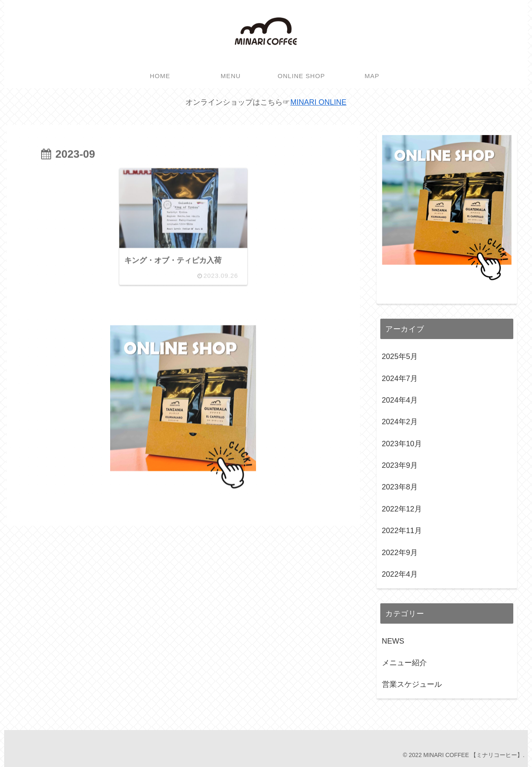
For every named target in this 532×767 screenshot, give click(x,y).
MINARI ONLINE (318, 102)
